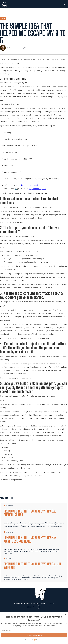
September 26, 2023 (38, 189)
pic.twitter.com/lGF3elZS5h (27, 185)
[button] (64, 4)
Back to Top (31, 607)
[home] (10, 4)
